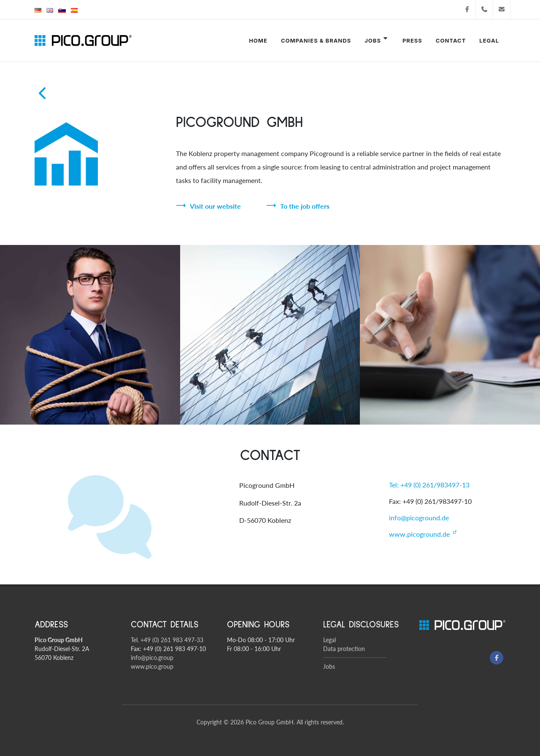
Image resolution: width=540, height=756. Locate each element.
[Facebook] (497, 658)
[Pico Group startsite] (83, 40)
